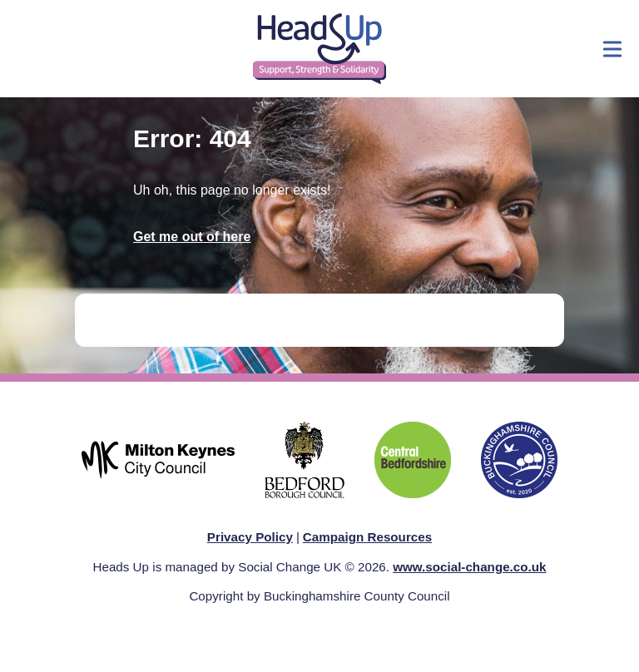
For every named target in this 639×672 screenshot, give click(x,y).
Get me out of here (192, 237)
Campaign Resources (367, 537)
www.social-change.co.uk (469, 567)
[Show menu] (612, 49)
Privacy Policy (250, 537)
